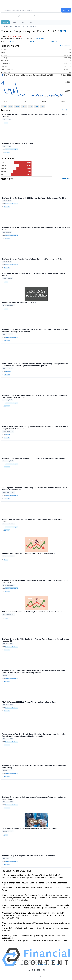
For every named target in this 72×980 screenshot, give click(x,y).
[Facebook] (34, 970)
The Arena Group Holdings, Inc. (12, 149)
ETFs (23, 22)
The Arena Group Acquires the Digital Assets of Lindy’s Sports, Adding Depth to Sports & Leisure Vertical (34, 798)
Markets (5, 22)
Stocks (15, 22)
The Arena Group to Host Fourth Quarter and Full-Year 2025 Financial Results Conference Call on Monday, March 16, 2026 (35, 396)
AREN (63, 31)
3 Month (24, 106)
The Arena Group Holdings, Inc (12, 496)
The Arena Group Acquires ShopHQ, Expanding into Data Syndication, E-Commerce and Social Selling (34, 767)
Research (54, 42)
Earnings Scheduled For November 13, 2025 (19, 303)
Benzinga (6, 309)
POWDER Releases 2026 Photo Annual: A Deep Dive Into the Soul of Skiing (29, 702)
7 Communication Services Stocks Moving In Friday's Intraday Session (28, 553)
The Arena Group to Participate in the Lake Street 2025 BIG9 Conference (28, 856)
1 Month (17, 106)
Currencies (17, 26)
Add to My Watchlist (39, 39)
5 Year (42, 106)
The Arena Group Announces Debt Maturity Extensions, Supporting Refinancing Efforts (34, 458)
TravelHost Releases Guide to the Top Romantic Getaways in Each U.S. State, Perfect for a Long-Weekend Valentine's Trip (35, 428)
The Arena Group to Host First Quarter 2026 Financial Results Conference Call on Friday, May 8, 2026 (36, 229)
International (25, 26)
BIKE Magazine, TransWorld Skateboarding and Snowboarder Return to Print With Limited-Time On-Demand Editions (35, 489)
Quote (12, 42)
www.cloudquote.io (50, 960)
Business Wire (7, 152)
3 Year (36, 106)
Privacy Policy (42, 964)
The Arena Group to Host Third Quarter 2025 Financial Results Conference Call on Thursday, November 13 (36, 640)
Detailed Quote (65, 46)
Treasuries (33, 26)
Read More (66, 179)
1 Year (31, 106)
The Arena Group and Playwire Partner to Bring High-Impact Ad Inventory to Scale (32, 259)
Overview (5, 26)
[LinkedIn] (38, 970)
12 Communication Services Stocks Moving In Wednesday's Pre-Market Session (32, 612)
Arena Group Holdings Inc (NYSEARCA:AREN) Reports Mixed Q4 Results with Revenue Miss (33, 274)
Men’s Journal (8, 372)
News (11, 26)
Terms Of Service (54, 964)
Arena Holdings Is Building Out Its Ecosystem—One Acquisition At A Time (30, 829)
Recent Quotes (6, 16)
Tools (30, 22)
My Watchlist (21, 16)
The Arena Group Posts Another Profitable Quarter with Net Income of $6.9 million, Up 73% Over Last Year (35, 581)
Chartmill (6, 123)
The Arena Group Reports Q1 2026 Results (17, 143)
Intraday (4, 106)
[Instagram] (43, 970)
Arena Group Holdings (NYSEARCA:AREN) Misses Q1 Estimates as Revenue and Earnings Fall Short (35, 115)
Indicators (34, 16)
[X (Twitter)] (29, 970)
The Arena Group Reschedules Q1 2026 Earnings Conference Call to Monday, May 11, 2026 (35, 198)
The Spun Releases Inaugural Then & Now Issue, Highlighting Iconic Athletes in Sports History (33, 520)
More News (66, 110)
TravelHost (8, 435)
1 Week (10, 106)
